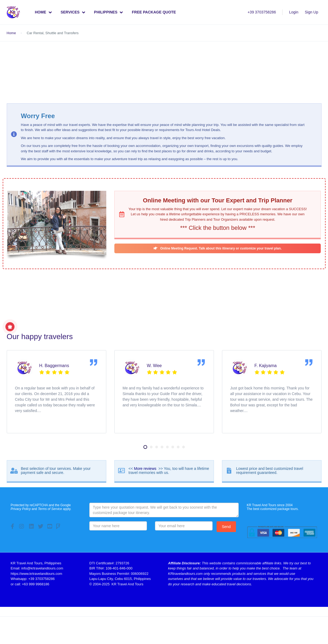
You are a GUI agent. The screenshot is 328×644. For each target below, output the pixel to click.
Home (43, 12)
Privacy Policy (21, 509)
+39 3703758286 (262, 12)
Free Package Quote (154, 12)
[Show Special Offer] (10, 327)
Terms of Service (50, 509)
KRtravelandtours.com (186, 574)
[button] (145, 447)
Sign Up (312, 12)
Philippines (108, 12)
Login (294, 12)
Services (70, 12)
